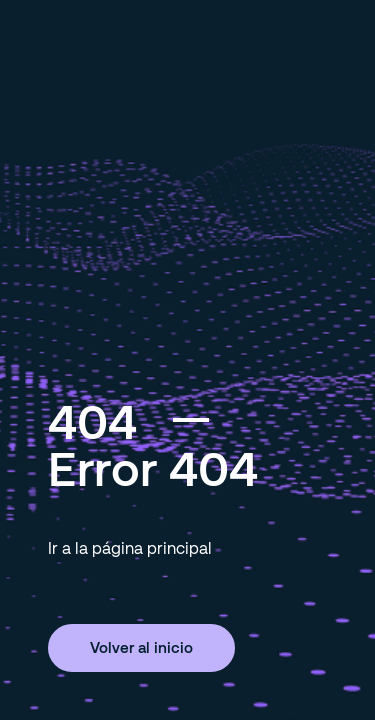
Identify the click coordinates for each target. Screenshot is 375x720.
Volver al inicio (141, 647)
